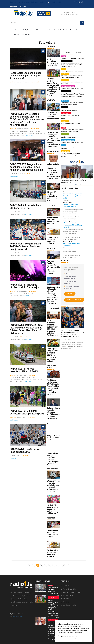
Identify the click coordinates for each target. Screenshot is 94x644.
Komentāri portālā (69, 589)
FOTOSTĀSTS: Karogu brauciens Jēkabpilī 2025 (24, 370)
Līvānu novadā (40, 30)
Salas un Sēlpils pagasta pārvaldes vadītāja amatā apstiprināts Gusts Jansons (53, 413)
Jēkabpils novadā (28, 30)
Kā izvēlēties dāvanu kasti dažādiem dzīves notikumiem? (52, 509)
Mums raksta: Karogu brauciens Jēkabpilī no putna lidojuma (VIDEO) (53, 458)
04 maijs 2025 (22, 375)
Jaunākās (67, 53)
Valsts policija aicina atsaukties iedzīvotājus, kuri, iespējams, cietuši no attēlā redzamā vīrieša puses (53, 171)
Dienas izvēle (65, 101)
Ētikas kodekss (68, 595)
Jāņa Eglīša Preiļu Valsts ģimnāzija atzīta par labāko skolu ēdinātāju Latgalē (52, 355)
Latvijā (65, 30)
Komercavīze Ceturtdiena (18, 6)
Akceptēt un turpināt (67, 637)
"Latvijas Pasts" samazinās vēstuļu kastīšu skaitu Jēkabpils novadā (53, 267)
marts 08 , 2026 (66, 340)
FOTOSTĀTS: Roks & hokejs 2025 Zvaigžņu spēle (25, 207)
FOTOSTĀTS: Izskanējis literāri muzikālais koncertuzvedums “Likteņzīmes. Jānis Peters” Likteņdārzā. (27, 329)
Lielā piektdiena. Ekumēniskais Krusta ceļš (53, 62)
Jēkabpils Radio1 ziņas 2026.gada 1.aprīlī (72, 142)
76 (63, 565)
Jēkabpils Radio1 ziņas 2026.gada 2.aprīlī (72, 88)
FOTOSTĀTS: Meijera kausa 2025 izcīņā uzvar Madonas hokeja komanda (25, 246)
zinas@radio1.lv (17, 616)
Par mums (66, 602)
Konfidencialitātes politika (72, 592)
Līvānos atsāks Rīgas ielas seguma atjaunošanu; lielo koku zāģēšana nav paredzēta (71, 155)
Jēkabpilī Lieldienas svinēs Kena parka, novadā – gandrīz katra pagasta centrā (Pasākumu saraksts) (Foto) (53, 87)
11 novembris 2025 (23, 82)
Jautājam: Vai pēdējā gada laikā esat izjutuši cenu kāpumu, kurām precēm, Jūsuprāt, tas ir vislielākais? (53, 140)
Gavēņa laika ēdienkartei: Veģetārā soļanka (52, 241)
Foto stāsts (21, 2)
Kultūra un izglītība (67, 61)
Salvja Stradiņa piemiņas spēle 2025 (53, 438)
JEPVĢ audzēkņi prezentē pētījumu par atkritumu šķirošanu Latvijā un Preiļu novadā (53, 328)
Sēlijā (59, 30)
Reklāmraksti (65, 74)
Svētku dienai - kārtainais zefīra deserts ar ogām (53, 221)
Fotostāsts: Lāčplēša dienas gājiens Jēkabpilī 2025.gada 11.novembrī (26, 76)
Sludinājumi (35, 2)
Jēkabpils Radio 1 (27, 34)
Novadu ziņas (65, 134)
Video (28, 2)
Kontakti (66, 599)
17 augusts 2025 (22, 291)
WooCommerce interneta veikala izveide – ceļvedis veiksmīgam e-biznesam (54, 486)
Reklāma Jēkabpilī (45, 2)
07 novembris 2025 (23, 129)
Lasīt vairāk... (14, 85)
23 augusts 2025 (15, 212)
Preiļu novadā (51, 30)
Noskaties (13, 2)
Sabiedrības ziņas (66, 91)
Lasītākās (78, 53)
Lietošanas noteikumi (70, 605)
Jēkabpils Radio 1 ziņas (68, 86)
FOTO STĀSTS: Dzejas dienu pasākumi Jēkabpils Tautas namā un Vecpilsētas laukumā (26, 167)
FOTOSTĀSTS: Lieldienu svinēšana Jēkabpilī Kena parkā (27, 412)
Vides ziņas (65, 107)
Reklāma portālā (56, 2)
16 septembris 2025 (16, 173)
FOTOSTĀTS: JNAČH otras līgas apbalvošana (25, 450)
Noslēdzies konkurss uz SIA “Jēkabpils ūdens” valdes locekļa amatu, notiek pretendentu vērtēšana (53, 387)
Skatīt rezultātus (74, 300)
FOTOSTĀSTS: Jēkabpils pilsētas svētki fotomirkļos (25, 286)
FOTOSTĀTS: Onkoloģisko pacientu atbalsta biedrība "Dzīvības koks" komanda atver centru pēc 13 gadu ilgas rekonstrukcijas (27, 119)
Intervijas (16, 34)
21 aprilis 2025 (22, 417)
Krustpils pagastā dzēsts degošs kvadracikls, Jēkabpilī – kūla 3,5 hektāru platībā (72, 117)
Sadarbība (66, 586)
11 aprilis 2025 (14, 456)
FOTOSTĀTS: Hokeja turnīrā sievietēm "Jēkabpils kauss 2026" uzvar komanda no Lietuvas (73, 333)
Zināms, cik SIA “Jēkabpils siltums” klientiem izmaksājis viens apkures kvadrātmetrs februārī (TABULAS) (53, 295)
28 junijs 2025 (14, 337)
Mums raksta (74, 30)
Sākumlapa (17, 30)
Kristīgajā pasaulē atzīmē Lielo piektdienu (72, 71)
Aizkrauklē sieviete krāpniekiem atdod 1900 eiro (52, 196)
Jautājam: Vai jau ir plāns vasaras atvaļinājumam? (54, 116)
